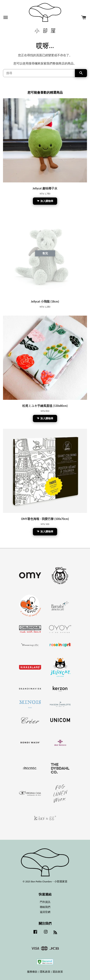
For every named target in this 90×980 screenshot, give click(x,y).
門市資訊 (45, 902)
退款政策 (58, 972)
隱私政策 (45, 972)
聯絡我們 (45, 907)
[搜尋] (39, 73)
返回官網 (45, 912)
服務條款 (32, 972)
